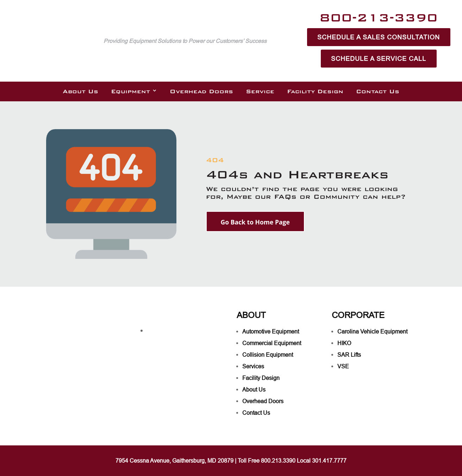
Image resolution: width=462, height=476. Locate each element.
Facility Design (315, 91)
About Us (80, 91)
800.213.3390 (278, 461)
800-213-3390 (379, 17)
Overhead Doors (201, 91)
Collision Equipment (268, 355)
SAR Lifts (349, 355)
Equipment (130, 91)
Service (260, 91)
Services (253, 366)
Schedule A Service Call (379, 59)
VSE (343, 366)
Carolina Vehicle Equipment (372, 331)
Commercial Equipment (272, 343)
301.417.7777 (329, 461)
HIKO (344, 343)
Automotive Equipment (271, 331)
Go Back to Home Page (256, 222)
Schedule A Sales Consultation (379, 37)
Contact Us (378, 91)
